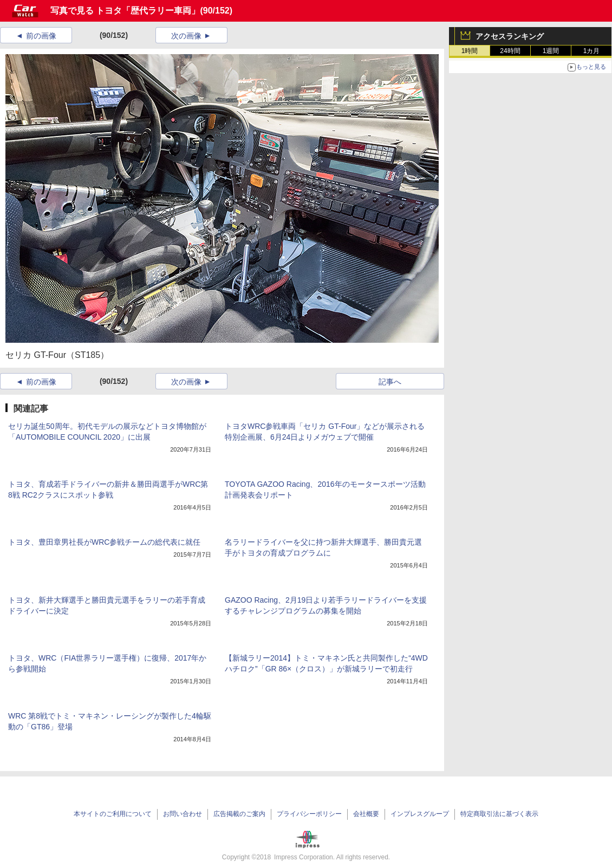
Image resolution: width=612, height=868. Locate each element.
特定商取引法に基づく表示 (499, 814)
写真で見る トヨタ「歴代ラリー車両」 (125, 11)
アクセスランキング (510, 36)
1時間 (470, 51)
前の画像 (41, 36)
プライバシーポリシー (309, 814)
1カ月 (592, 51)
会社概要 (366, 814)
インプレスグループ (420, 814)
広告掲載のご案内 (239, 814)
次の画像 (186, 36)
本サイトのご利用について (113, 814)
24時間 (510, 51)
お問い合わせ (183, 814)
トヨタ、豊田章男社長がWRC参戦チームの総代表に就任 (104, 542)
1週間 (551, 51)
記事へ (390, 382)
